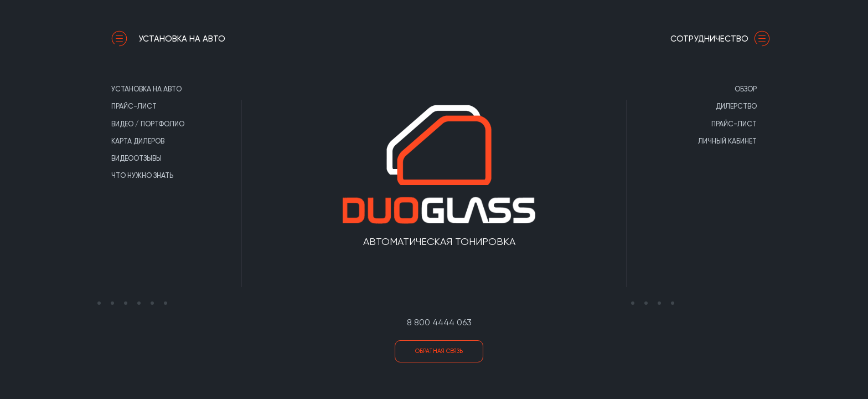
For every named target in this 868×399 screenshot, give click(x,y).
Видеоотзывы (136, 158)
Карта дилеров (138, 141)
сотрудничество (723, 39)
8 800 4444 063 (439, 322)
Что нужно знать (142, 175)
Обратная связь (439, 351)
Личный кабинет (727, 141)
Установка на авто (168, 39)
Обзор (746, 89)
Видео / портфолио (148, 124)
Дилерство (736, 106)
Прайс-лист (134, 106)
